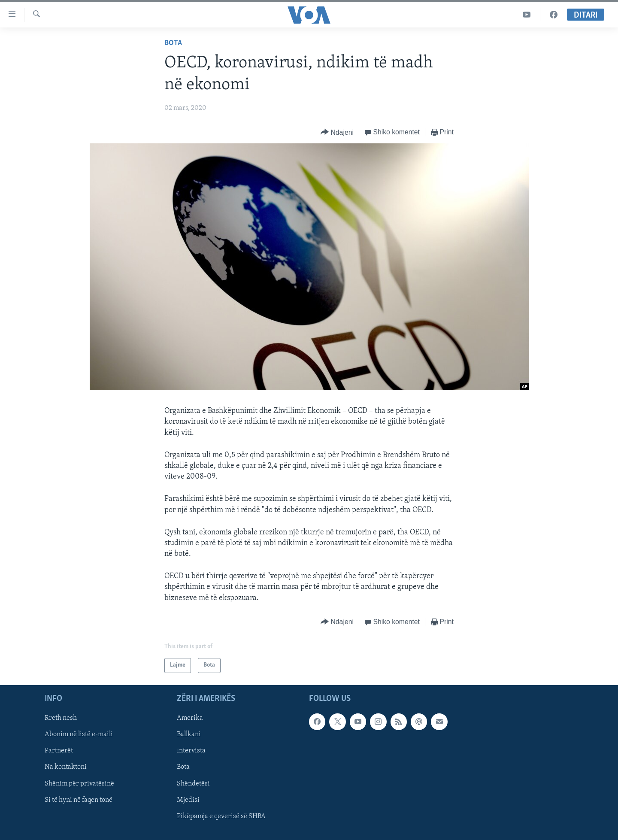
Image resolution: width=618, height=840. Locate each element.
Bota (173, 43)
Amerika (190, 718)
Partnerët (59, 751)
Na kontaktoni (66, 767)
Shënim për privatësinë (79, 783)
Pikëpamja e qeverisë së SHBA (221, 816)
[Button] (337, 132)
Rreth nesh (61, 718)
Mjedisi (188, 800)
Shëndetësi (193, 783)
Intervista (191, 751)
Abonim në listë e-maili (79, 734)
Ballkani (189, 734)
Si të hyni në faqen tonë (79, 800)
